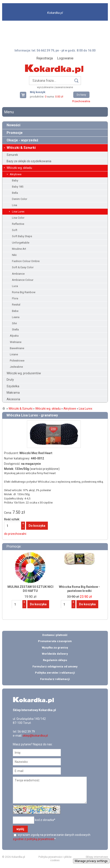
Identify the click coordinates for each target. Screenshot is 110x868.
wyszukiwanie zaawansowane (55, 87)
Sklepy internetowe (97, 857)
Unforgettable (21, 243)
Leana (16, 317)
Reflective (18, 224)
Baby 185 (18, 187)
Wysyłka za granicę (55, 648)
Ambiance (18, 274)
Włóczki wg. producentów (24, 373)
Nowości (13, 125)
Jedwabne (16, 367)
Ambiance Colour (23, 280)
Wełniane (16, 342)
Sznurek (12, 155)
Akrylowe (16, 174)
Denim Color (20, 199)
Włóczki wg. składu (19, 168)
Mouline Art (19, 249)
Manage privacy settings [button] (91, 861)
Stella (15, 329)
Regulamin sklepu (55, 660)
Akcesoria (13, 399)
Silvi (14, 323)
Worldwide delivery (55, 654)
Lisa (15, 205)
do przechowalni (15, 534)
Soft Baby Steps (22, 236)
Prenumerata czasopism (55, 641)
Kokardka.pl (55, 13)
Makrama (13, 393)
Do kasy (81, 95)
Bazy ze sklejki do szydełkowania (29, 161)
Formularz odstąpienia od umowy (55, 666)
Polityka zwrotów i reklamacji (55, 673)
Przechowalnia (81, 101)
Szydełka (13, 386)
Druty (10, 380)
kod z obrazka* (45, 820)
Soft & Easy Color (23, 267)
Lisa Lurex (18, 212)
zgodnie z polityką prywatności (34, 839)
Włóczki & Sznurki (21, 148)
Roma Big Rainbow (24, 292)
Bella (15, 193)
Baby (15, 180)
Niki (14, 255)
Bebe (15, 311)
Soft (15, 230)
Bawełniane (17, 348)
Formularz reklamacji (55, 679)
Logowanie (65, 58)
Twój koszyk (25, 95)
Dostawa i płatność (55, 635)
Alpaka (14, 336)
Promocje (15, 133)
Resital (16, 305)
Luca (15, 286)
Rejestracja (45, 58)
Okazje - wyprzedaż (22, 140)
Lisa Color (18, 218)
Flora (15, 298)
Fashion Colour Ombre (26, 261)
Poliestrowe (17, 361)
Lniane (14, 354)
